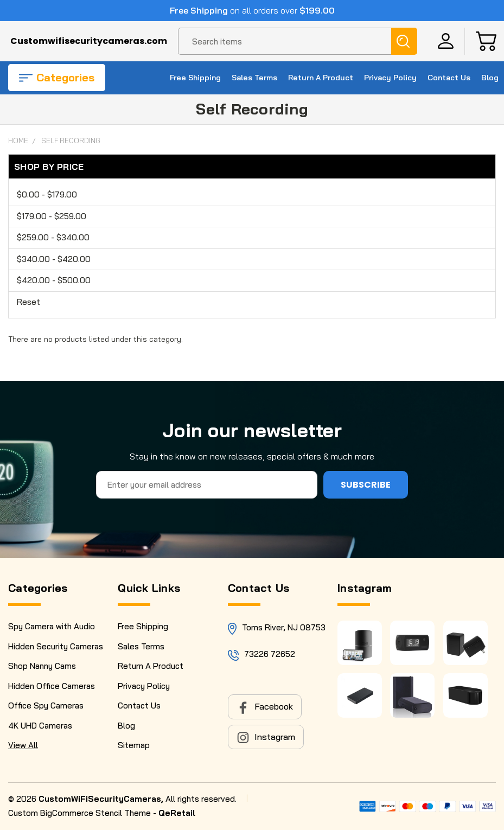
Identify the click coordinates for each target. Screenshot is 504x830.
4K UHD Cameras (40, 726)
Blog (490, 78)
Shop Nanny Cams (42, 666)
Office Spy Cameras (46, 705)
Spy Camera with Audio (52, 626)
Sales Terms (254, 78)
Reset (28, 302)
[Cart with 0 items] (486, 41)
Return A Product (321, 78)
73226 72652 (270, 654)
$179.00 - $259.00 (52, 216)
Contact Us (449, 78)
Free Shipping (195, 78)
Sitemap (134, 745)
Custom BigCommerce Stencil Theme (79, 813)
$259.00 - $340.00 (53, 237)
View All (23, 745)
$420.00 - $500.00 (54, 280)
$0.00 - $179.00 (47, 194)
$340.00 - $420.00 (54, 259)
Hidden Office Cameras (52, 686)
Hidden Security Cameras (56, 646)
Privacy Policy (390, 78)
